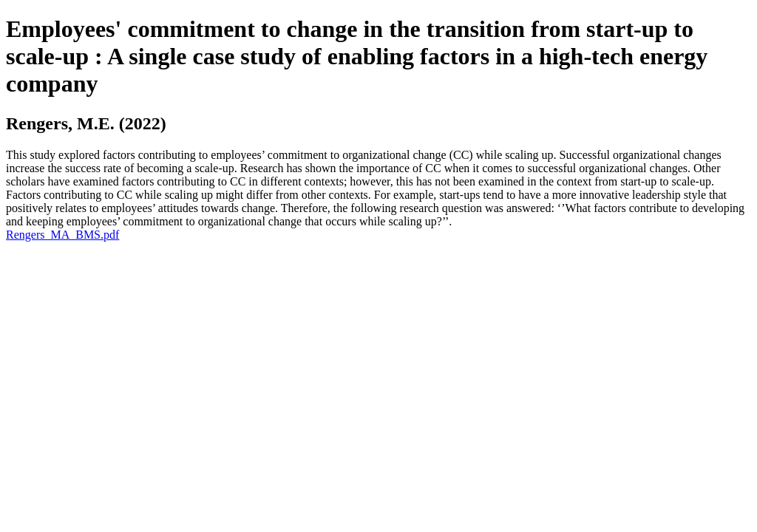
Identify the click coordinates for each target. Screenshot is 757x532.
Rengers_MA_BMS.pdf (62, 235)
